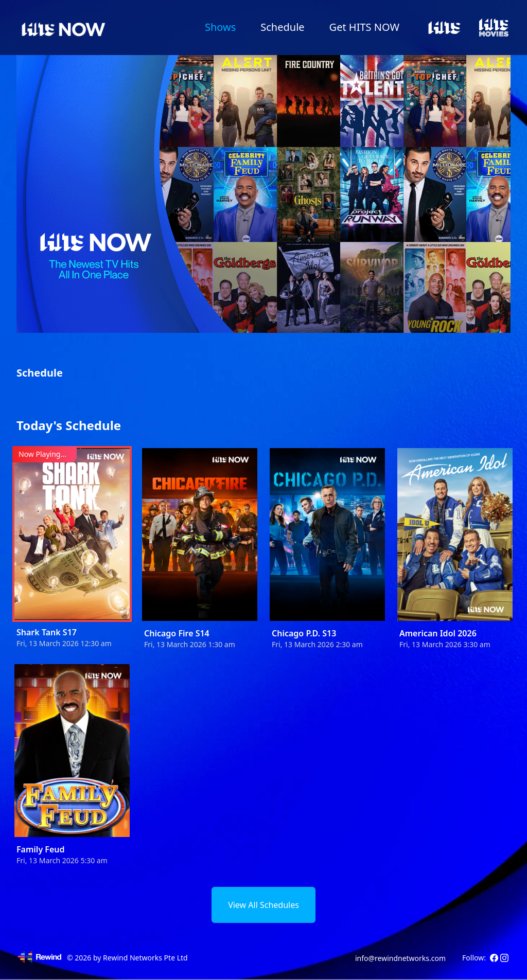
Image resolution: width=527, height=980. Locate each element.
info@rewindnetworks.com (400, 958)
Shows (220, 27)
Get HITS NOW (364, 27)
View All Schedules (263, 905)
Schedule (282, 27)
